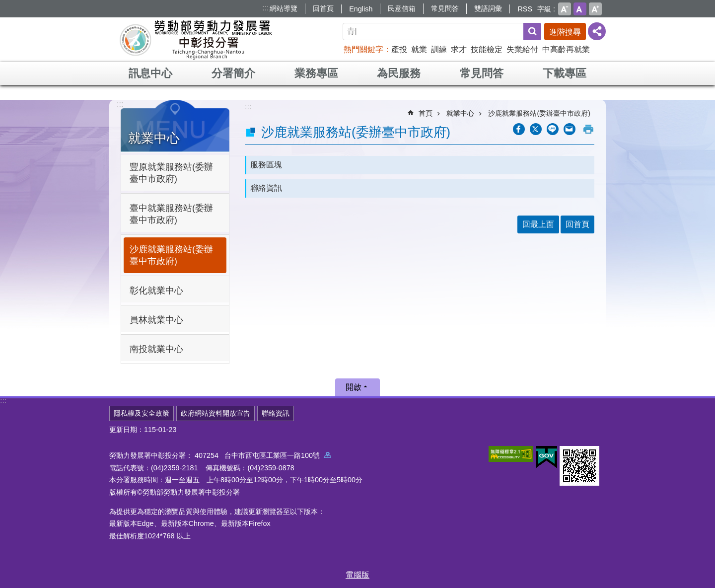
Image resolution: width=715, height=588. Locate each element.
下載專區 (565, 73)
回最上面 (538, 224)
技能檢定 (487, 49)
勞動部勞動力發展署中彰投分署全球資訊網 (196, 40)
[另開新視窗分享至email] (570, 129)
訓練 (439, 49)
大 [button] (595, 9)
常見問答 (445, 8)
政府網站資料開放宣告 (215, 413)
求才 (459, 49)
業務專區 (316, 73)
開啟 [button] (354, 387)
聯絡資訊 (266, 188)
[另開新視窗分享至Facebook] (519, 129)
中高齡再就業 (566, 49)
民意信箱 (402, 8)
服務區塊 (266, 165)
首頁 (426, 113)
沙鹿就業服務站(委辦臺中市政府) (171, 255)
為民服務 (399, 73)
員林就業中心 (156, 320)
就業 (419, 49)
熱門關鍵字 (363, 49)
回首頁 (323, 8)
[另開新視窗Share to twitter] (536, 129)
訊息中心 (150, 73)
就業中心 (154, 138)
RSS (525, 9)
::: (265, 8)
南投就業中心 (156, 349)
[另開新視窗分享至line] (553, 129)
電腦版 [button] (357, 575)
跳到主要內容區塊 (5, 5)
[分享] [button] (597, 31)
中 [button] (580, 9)
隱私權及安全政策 (142, 413)
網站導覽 (284, 8)
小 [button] (565, 9)
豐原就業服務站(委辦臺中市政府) (171, 173)
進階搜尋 (565, 32)
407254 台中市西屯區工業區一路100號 (263, 455)
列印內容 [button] (588, 129)
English (361, 9)
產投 (399, 49)
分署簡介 (233, 73)
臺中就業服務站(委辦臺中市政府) (171, 214)
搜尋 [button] (532, 32)
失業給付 (522, 49)
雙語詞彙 (488, 8)
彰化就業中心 (156, 291)
